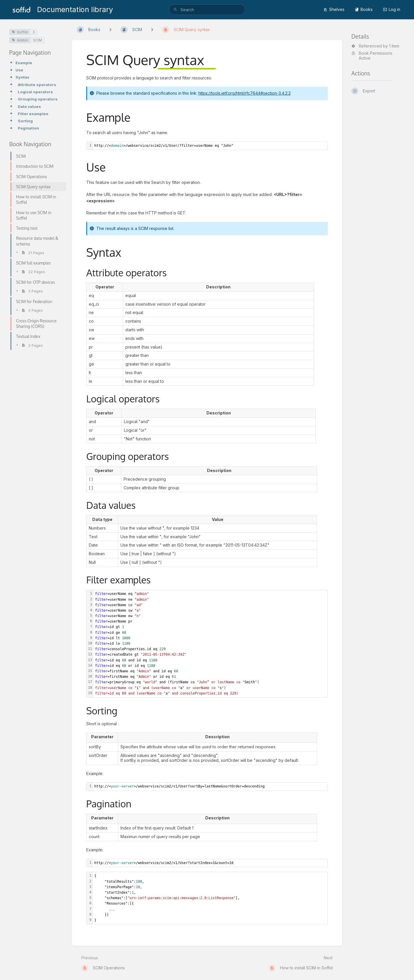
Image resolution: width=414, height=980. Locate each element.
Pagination (28, 128)
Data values (29, 106)
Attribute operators (37, 85)
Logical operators (35, 92)
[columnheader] (105, 287)
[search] (207, 10)
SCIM (38, 40)
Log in (392, 9)
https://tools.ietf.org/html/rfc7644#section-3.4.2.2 (245, 93)
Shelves (334, 9)
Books (364, 9)
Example (24, 63)
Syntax (22, 77)
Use (19, 70)
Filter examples (33, 114)
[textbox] (210, 146)
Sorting (25, 121)
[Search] (175, 10)
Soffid (20, 32)
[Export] (378, 91)
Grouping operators (38, 99)
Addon (20, 40)
